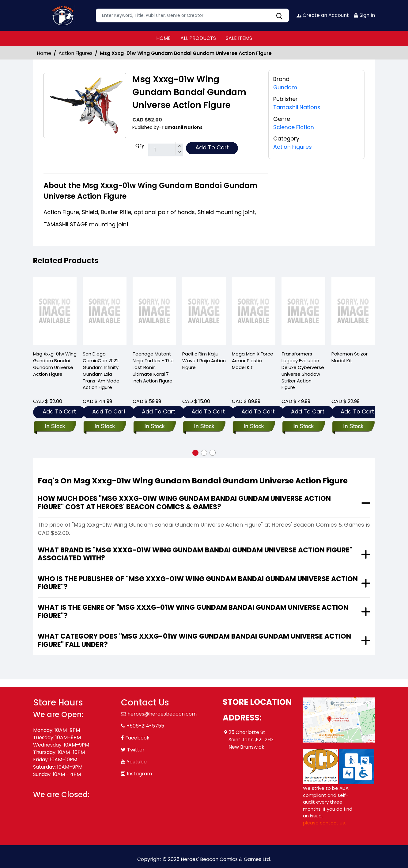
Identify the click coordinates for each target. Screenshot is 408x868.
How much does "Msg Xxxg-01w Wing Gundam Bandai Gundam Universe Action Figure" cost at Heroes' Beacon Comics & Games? (184, 503)
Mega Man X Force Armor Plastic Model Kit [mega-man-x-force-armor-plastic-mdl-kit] (253, 361)
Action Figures (76, 53)
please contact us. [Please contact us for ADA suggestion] (324, 823)
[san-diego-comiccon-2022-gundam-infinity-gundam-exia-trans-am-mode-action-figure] (104, 311)
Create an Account (323, 15)
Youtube (137, 762)
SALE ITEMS (239, 38)
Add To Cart (212, 147)
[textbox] (192, 15)
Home (44, 53)
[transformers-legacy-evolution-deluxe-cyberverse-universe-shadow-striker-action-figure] (303, 311)
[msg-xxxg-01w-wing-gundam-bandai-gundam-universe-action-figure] (55, 311)
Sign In (364, 15)
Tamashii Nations (297, 107)
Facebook (137, 738)
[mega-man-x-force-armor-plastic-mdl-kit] (254, 311)
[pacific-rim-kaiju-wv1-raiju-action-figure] (204, 311)
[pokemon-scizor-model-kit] (353, 311)
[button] (195, 453)
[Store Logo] (64, 15)
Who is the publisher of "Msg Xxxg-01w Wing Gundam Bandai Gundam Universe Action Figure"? (198, 583)
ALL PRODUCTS (198, 38)
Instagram (139, 774)
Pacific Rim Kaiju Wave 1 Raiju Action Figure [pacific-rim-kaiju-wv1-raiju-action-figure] (204, 361)
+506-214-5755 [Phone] (145, 726)
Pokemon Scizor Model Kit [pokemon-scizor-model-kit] (349, 357)
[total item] (166, 150)
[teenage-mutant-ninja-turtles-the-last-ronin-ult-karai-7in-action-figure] (154, 311)
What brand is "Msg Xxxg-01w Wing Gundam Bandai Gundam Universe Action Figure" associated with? (195, 554)
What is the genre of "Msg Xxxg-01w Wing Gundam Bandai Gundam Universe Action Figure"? (193, 611)
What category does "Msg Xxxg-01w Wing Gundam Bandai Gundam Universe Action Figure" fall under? (194, 640)
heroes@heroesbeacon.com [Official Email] (162, 714)
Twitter (136, 750)
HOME (163, 38)
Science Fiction (294, 127)
